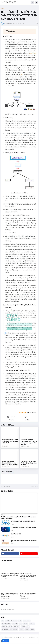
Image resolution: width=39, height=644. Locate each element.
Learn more (34, 637)
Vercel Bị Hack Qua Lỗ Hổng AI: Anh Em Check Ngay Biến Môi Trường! (10, 441)
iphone (26, 624)
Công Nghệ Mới (6, 624)
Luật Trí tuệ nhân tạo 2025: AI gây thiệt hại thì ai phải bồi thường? (29, 463)
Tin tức (27, 630)
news (10, 627)
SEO (28, 627)
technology (5, 630)
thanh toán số (14, 630)
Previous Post (6, 486)
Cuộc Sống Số (10, 2)
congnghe (15, 624)
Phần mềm (17, 627)
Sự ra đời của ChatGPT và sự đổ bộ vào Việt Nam (24, 528)
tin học (21, 630)
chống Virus (27, 621)
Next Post (34, 486)
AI (3, 621)
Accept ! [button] (5, 641)
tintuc (32, 630)
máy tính (5, 627)
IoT (22, 75)
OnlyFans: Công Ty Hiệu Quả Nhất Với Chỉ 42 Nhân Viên (24, 541)
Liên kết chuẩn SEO (16, 534)
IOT (21, 624)
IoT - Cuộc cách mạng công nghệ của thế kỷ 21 (23, 521)
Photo (23, 627)
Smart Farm (32, 53)
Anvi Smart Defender (11, 621)
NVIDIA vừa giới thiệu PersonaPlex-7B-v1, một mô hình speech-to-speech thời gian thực (29, 442)
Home (2, 8)
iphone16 (32, 624)
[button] (2, 2)
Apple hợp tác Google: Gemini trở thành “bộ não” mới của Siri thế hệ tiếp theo (10, 463)
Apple (20, 621)
